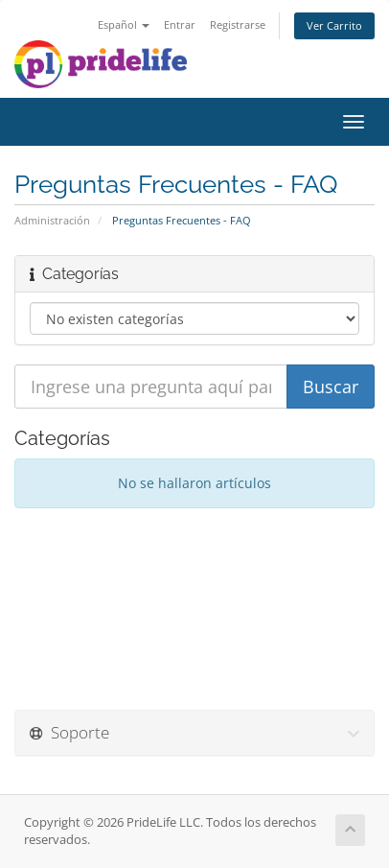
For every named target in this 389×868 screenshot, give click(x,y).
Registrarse (238, 24)
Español (124, 24)
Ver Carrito (334, 25)
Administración (52, 220)
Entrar (180, 24)
